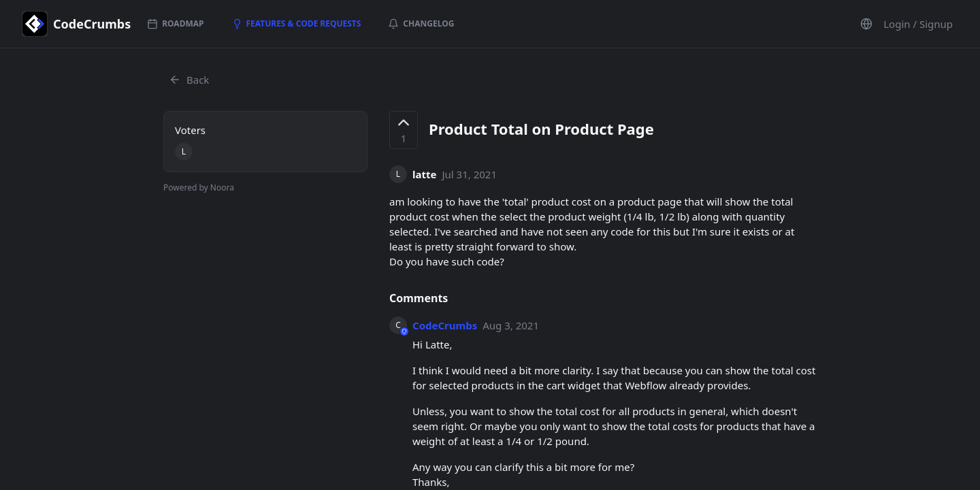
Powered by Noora (199, 187)
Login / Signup (918, 24)
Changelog (421, 23)
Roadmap (175, 23)
